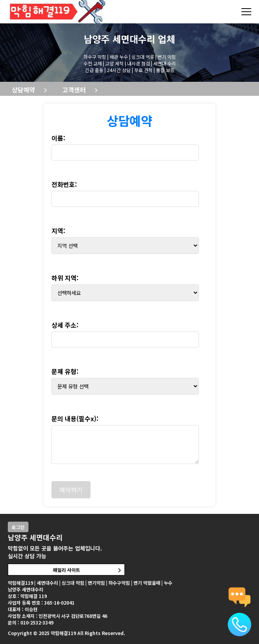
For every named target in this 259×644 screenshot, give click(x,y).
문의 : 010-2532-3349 (31, 622)
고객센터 (74, 90)
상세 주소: (65, 325)
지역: (58, 231)
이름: (58, 138)
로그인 (18, 527)
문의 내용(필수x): (75, 418)
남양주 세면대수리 (120, 39)
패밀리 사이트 (67, 570)
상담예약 (23, 90)
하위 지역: (65, 278)
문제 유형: (65, 371)
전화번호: (64, 184)
